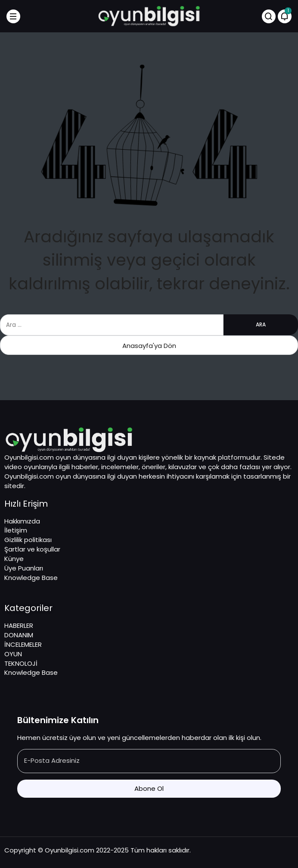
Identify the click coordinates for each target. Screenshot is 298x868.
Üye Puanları (24, 568)
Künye (14, 559)
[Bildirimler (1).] (285, 16)
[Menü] (13, 16)
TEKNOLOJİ (21, 663)
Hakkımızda (22, 521)
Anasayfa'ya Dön (149, 346)
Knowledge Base (31, 578)
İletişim (16, 530)
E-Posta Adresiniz (52, 760)
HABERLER (19, 625)
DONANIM (19, 635)
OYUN (13, 654)
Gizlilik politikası (28, 540)
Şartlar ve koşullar (32, 549)
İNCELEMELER (23, 644)
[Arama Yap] (269, 16)
